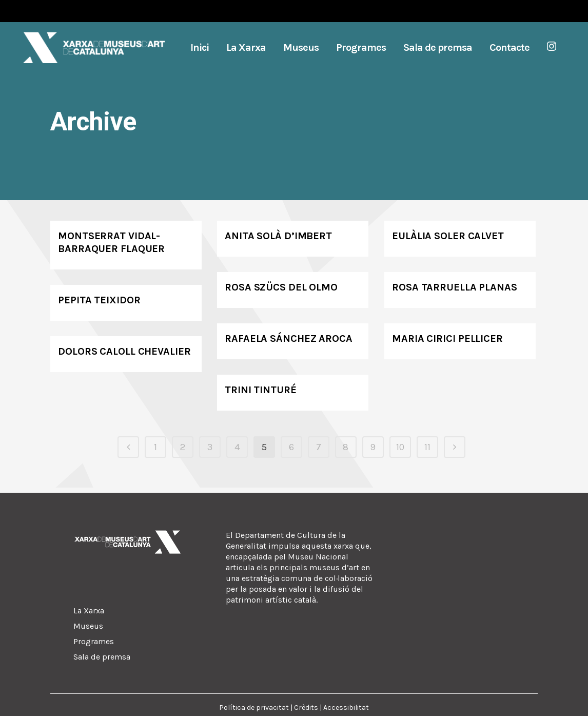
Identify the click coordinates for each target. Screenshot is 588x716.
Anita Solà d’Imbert (278, 236)
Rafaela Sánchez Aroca (289, 338)
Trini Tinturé (261, 390)
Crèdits (306, 708)
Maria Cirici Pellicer (447, 338)
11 (427, 447)
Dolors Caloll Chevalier (124, 351)
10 (400, 447)
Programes (94, 641)
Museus (88, 626)
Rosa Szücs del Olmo (281, 287)
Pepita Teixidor (99, 300)
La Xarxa (89, 611)
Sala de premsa (102, 657)
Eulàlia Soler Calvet (448, 236)
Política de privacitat (254, 708)
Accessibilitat (346, 708)
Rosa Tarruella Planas (455, 287)
